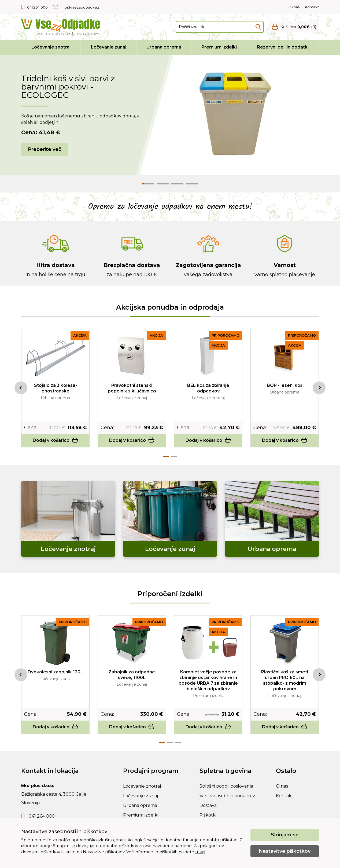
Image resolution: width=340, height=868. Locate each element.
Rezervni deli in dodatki (283, 47)
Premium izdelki (219, 47)
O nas (295, 7)
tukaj (200, 852)
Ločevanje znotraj (51, 47)
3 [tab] (178, 743)
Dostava (208, 805)
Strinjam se (285, 835)
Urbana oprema (164, 47)
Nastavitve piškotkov (285, 851)
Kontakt (312, 7)
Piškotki (208, 815)
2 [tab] (174, 456)
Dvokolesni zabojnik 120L (55, 672)
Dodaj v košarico (56, 440)
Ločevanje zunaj (109, 47)
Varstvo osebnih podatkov (227, 796)
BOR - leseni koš (285, 385)
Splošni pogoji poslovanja (226, 786)
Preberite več (45, 149)
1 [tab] (166, 456)
